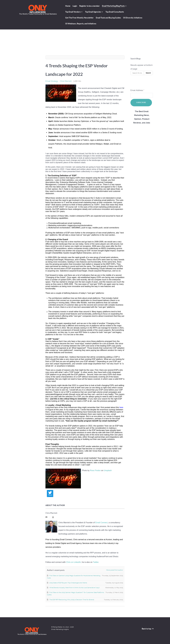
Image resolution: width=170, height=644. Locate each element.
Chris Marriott (66, 81)
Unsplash (108, 470)
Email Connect (101, 523)
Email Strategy (52, 81)
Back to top (148, 629)
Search (148, 73)
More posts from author (115, 570)
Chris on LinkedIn (73, 562)
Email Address (137, 90)
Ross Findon (95, 470)
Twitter (96, 562)
